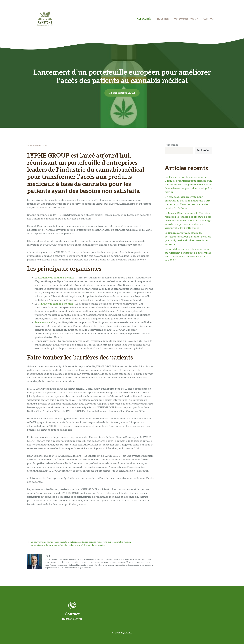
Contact (209, 19)
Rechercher (171, 145)
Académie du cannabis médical (56, 278)
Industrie (163, 19)
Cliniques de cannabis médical (55, 304)
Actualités (144, 19)
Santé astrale (42, 322)
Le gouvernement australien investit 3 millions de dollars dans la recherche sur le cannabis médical (81, 542)
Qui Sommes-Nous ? (186, 19)
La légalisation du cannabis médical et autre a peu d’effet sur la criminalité (68, 545)
